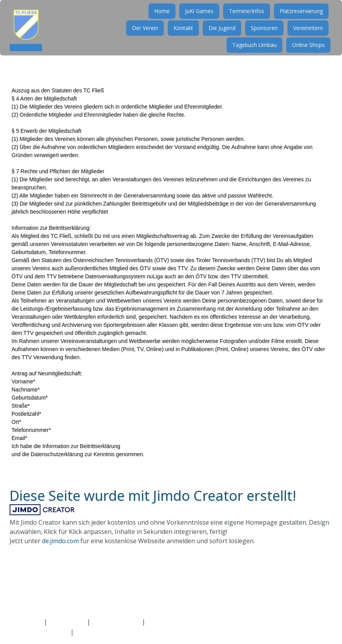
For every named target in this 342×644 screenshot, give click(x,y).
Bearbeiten (92, 632)
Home (158, 18)
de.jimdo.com (60, 541)
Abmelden (55, 632)
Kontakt (180, 35)
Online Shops (305, 52)
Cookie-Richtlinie (116, 622)
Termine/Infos (243, 18)
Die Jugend (219, 35)
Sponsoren (261, 35)
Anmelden (24, 632)
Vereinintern (304, 35)
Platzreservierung (298, 18)
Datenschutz (67, 622)
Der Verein (142, 35)
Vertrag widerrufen (182, 622)
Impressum (26, 622)
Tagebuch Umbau (251, 52)
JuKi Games (196, 18)
